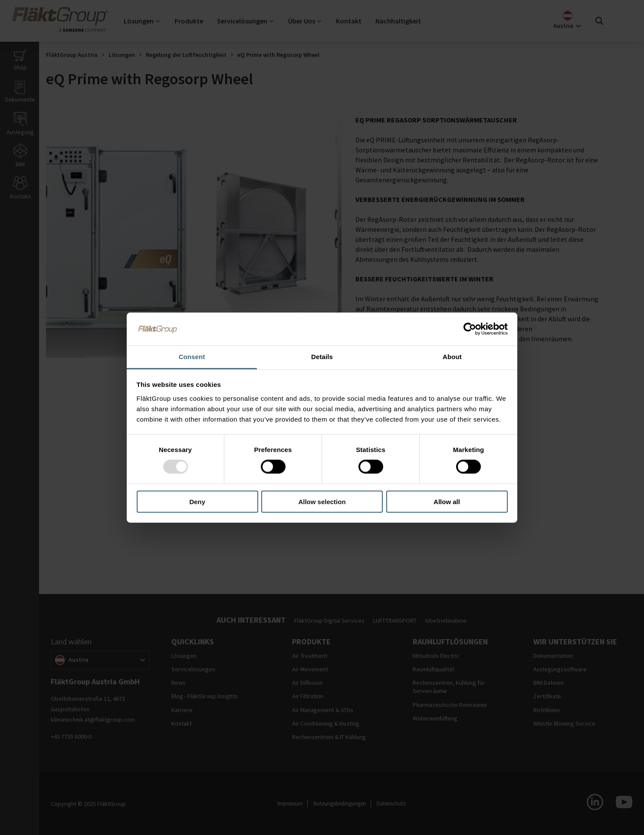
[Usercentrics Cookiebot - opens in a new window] (470, 329)
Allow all (447, 501)
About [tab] (452, 357)
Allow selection (322, 501)
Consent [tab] (192, 357)
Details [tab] (322, 357)
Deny (197, 501)
